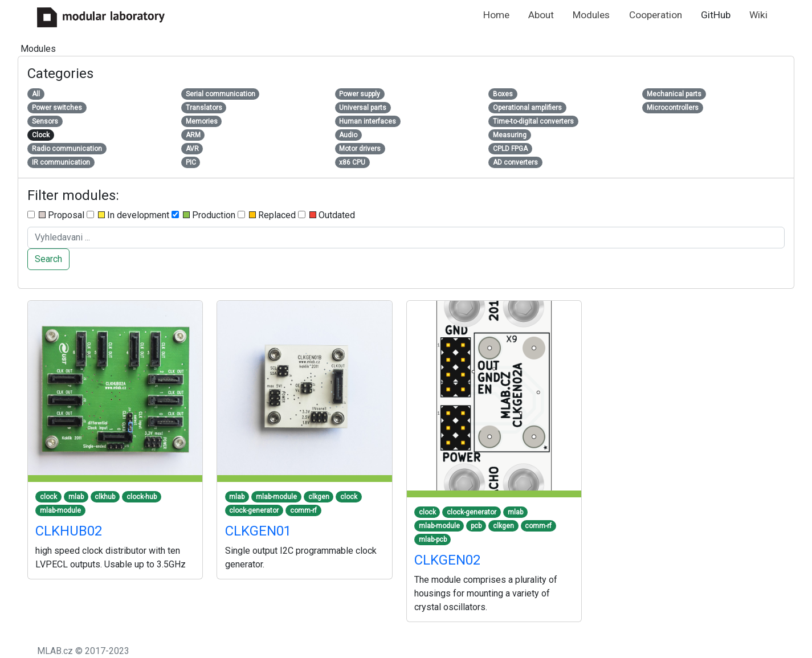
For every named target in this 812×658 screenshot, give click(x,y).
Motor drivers (360, 149)
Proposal (56, 215)
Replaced (267, 215)
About (541, 15)
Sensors (45, 121)
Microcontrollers (673, 108)
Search (48, 259)
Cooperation (656, 15)
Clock (41, 135)
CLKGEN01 (258, 531)
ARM (193, 135)
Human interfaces (368, 121)
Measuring (510, 135)
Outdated (327, 215)
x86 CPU (352, 162)
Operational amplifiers (527, 108)
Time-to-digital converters (533, 121)
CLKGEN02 (447, 560)
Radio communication (67, 149)
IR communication (61, 162)
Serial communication (221, 94)
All (36, 94)
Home (496, 15)
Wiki (758, 15)
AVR (192, 149)
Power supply (360, 94)
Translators (204, 108)
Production (203, 215)
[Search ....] (406, 238)
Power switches (57, 108)
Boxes (503, 94)
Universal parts (363, 108)
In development (128, 215)
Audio (348, 135)
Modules (591, 15)
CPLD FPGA (510, 149)
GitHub (716, 15)
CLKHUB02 (69, 531)
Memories (202, 121)
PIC (191, 162)
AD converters (515, 162)
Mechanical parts (674, 94)
